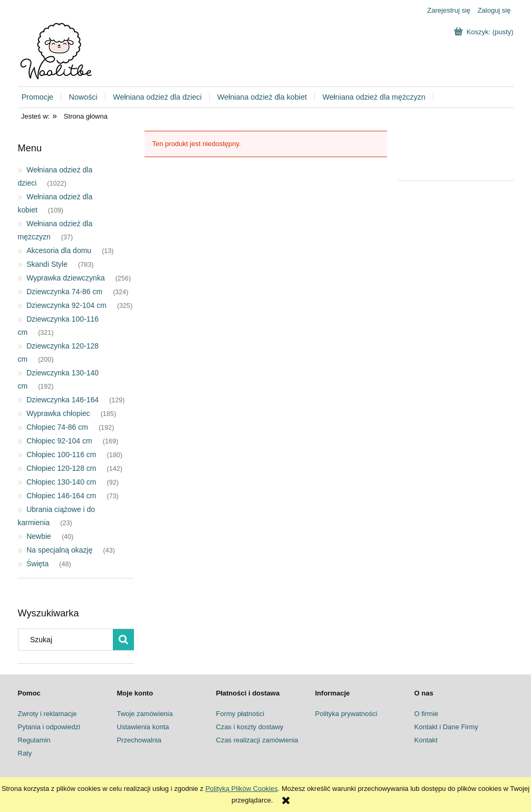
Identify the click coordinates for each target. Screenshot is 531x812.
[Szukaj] (123, 640)
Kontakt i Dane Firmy (446, 727)
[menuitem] (42, 97)
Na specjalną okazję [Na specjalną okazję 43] (59, 550)
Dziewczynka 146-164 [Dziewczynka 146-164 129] (62, 400)
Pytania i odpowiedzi (49, 727)
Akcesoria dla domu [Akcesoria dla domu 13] (59, 250)
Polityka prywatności (346, 714)
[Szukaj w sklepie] (67, 640)
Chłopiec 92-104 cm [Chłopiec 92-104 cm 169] (59, 441)
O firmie (427, 714)
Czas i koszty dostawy (250, 727)
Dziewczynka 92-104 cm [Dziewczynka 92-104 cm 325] (66, 305)
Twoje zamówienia (145, 714)
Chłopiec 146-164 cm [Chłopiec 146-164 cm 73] (61, 496)
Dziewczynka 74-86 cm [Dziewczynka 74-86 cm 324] (64, 292)
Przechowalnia (139, 740)
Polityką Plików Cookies (241, 789)
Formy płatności (240, 714)
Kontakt (426, 740)
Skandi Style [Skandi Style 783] (47, 264)
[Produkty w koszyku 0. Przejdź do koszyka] (485, 32)
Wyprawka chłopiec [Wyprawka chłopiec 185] (58, 413)
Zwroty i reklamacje (47, 714)
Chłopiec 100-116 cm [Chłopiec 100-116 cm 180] (61, 455)
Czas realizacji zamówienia (257, 740)
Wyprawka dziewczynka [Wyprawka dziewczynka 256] (65, 278)
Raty (25, 753)
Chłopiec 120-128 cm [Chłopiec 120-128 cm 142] (61, 468)
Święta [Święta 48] (37, 564)
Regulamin (34, 740)
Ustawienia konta (143, 727)
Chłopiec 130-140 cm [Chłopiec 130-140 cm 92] (61, 482)
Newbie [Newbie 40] (39, 536)
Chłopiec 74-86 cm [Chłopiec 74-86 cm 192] (57, 427)
